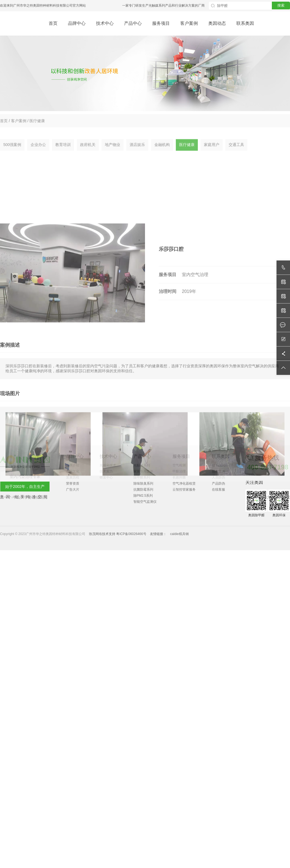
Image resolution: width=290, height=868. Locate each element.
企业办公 (38, 153)
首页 (53, 23)
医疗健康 (37, 125)
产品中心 (133, 23)
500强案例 (12, 153)
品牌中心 (77, 23)
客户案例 (189, 23)
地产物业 (113, 153)
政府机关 (88, 153)
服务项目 (161, 23)
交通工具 (236, 153)
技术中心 (105, 23)
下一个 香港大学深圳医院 (268, 581)
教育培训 (63, 153)
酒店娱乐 (137, 153)
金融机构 (162, 153)
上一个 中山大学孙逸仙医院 (24, 581)
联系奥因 (245, 23)
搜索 (281, 5)
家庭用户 (212, 153)
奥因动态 (217, 23)
